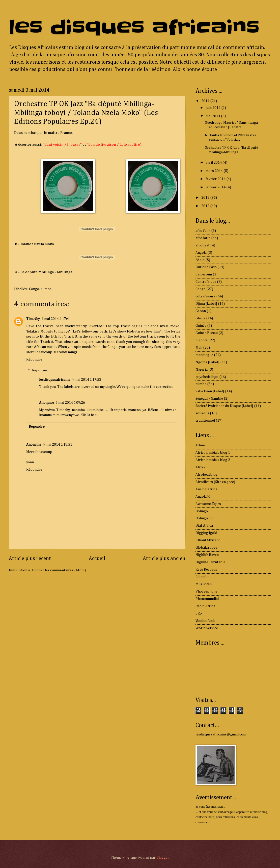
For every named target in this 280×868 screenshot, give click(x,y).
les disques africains (134, 27)
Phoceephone (206, 592)
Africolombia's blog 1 (213, 453)
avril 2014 (214, 163)
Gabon (201, 311)
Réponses (40, 370)
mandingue (204, 355)
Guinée (201, 326)
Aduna (201, 445)
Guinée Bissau (207, 333)
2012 (206, 206)
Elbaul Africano (208, 540)
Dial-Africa (204, 526)
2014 (206, 101)
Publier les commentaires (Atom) (59, 570)
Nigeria (202, 370)
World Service (207, 628)
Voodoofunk (205, 621)
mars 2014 (215, 171)
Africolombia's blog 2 (213, 460)
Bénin (200, 260)
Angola (201, 253)
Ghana (200, 318)
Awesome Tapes (208, 504)
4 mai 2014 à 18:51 (57, 445)
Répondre (34, 360)
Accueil (97, 559)
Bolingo (202, 511)
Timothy (33, 319)
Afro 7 (201, 467)
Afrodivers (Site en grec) (215, 482)
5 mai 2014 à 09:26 (70, 403)
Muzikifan (204, 584)
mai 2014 (213, 116)
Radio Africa (205, 606)
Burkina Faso (206, 267)
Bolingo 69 (204, 518)
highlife (202, 340)
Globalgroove (206, 548)
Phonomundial (207, 599)
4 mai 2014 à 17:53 (86, 380)
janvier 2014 (216, 187)
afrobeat (203, 245)
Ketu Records (206, 570)
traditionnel (205, 421)
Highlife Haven (207, 555)
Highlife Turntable (210, 562)
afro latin (203, 238)
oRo (199, 614)
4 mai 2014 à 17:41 (56, 319)
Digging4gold (206, 533)
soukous (202, 413)
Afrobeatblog (206, 475)
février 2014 (216, 179)
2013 (206, 198)
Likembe (202, 577)
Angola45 (203, 497)
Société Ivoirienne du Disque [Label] (224, 406)
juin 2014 (213, 108)
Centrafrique (206, 282)
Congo (34, 289)
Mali (199, 348)
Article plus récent (30, 559)
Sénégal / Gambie (209, 399)
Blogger (163, 858)
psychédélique (207, 377)
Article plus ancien (164, 559)
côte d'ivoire (205, 296)
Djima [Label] (206, 304)
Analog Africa (206, 489)
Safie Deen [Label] (210, 391)
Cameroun (204, 274)
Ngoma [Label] (207, 362)
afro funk (203, 231)
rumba (46, 289)
